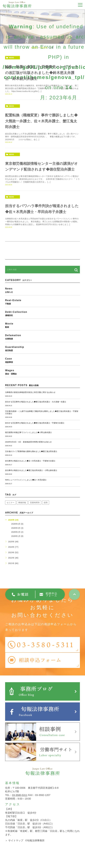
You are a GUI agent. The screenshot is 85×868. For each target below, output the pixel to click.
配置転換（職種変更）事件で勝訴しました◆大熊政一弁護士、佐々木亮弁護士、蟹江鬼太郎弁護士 (42, 121)
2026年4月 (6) (17, 529)
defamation (42, 342)
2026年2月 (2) (17, 537)
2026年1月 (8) (17, 542)
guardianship (42, 354)
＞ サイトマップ (14, 846)
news (11, 58)
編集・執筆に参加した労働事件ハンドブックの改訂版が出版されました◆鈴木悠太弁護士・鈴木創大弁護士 (41, 73)
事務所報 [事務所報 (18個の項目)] (22, 508)
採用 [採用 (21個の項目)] (46, 508)
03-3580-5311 (20, 801)
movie (42, 331)
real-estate (42, 307)
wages (42, 377)
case (42, 366)
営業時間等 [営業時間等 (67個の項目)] (35, 508)
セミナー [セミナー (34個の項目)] (11, 508)
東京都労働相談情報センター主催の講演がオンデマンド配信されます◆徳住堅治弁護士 (41, 169)
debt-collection (42, 319)
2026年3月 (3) (17, 533)
